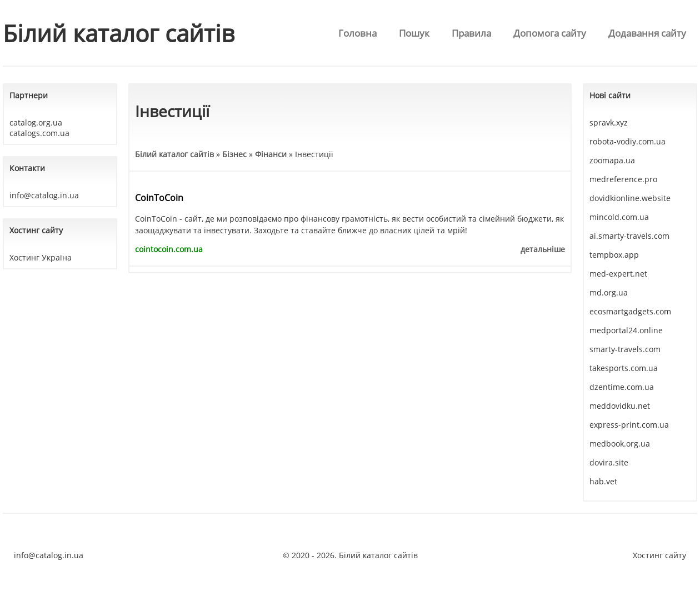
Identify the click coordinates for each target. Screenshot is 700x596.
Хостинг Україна (41, 257)
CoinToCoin (159, 198)
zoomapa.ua (612, 160)
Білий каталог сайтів (119, 33)
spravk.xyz (609, 122)
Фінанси (271, 154)
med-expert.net (618, 274)
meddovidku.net (620, 406)
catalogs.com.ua (39, 133)
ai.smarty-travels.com (629, 236)
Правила (471, 33)
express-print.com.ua (629, 425)
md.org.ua (609, 292)
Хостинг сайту (659, 555)
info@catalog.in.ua (44, 195)
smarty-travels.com (625, 349)
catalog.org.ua (36, 122)
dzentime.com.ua (622, 387)
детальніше (543, 249)
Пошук (414, 33)
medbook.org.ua (620, 444)
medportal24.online (626, 330)
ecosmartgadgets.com (630, 311)
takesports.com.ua (624, 368)
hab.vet (603, 481)
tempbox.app (614, 255)
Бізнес (234, 154)
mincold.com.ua (619, 217)
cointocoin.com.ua (169, 249)
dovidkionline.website (630, 198)
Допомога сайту (550, 33)
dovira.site (609, 462)
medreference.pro (623, 179)
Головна (357, 33)
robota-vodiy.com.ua (627, 141)
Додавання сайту (647, 33)
